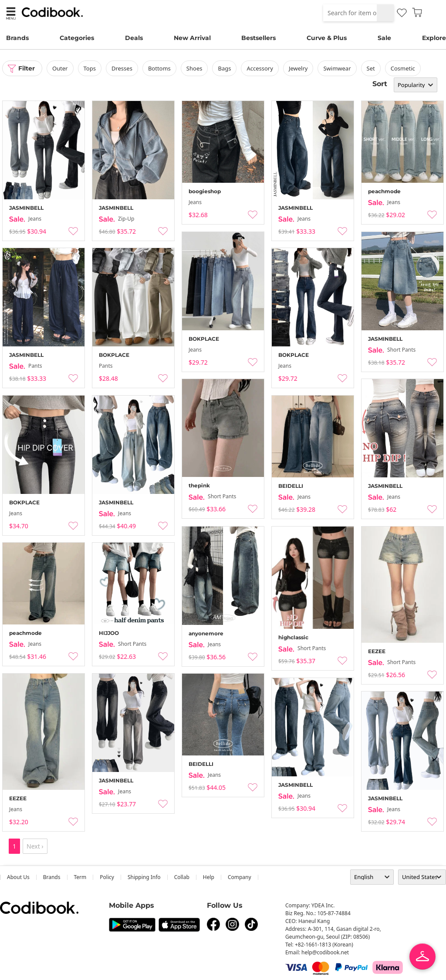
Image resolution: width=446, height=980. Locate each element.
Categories (77, 38)
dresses (122, 68)
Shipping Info (144, 877)
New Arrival (192, 38)
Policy (107, 877)
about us (18, 877)
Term (80, 877)
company (240, 877)
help (209, 877)
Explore (434, 38)
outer (60, 68)
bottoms (159, 68)
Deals (134, 38)
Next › (35, 846)
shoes (194, 68)
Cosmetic (403, 68)
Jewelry (298, 68)
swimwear (337, 68)
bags (225, 68)
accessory (260, 68)
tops (90, 68)
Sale (384, 38)
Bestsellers (258, 38)
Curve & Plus (327, 38)
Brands (17, 38)
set (371, 68)
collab (182, 877)
